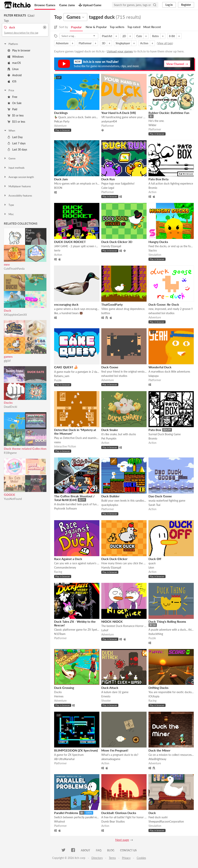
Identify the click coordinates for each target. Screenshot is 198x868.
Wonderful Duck (160, 367)
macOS (14, 63)
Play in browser (19, 50)
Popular (76, 27)
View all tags (165, 43)
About (85, 850)
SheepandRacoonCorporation (166, 821)
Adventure (62, 43)
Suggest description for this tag (21, 33)
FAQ (99, 850)
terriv (57, 250)
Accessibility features (18, 196)
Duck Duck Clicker (114, 559)
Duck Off (155, 559)
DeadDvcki (10, 407)
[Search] (155, 5)
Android (15, 75)
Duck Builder (110, 496)
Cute (139, 36)
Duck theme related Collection (25, 449)
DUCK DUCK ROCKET (70, 242)
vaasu (58, 442)
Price (9, 90)
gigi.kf (7, 361)
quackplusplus (110, 505)
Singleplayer (123, 43)
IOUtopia (154, 696)
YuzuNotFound (13, 499)
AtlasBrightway (157, 759)
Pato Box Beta (158, 179)
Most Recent (152, 27)
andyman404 (109, 121)
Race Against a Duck (68, 559)
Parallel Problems (66, 813)
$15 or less (16, 122)
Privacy (126, 858)
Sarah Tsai (154, 505)
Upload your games (120, 51)
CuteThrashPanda (14, 269)
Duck (8, 310)
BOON (58, 188)
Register (186, 5)
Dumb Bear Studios (113, 821)
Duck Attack (110, 688)
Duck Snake (110, 430)
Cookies (141, 858)
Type (9, 205)
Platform (11, 44)
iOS (12, 81)
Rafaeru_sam (62, 376)
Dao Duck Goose (160, 496)
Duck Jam (61, 179)
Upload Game (90, 5)
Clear (31, 15)
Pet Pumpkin (109, 438)
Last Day (15, 137)
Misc (9, 214)
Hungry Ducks (158, 242)
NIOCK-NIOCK (112, 621)
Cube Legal (108, 188)
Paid (12, 109)
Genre (10, 158)
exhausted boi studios (161, 313)
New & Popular (96, 27)
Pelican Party (62, 121)
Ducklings (61, 113)
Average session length (19, 177)
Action (144, 43)
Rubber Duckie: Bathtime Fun (169, 113)
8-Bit (172, 36)
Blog (111, 850)
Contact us (128, 850)
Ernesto (106, 696)
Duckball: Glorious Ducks (119, 813)
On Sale (15, 103)
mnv (7, 264)
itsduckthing (156, 634)
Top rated (134, 27)
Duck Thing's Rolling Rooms (167, 621)
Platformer (85, 43)
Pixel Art (107, 36)
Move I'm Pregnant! (115, 750)
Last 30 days (17, 149)
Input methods (14, 168)
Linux (13, 69)
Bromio (153, 188)
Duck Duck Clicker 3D (117, 242)
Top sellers (117, 27)
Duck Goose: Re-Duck (164, 304)
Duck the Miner (159, 750)
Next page (122, 840)
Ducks (8, 402)
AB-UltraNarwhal (64, 759)
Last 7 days (17, 143)
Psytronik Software (65, 508)
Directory (97, 858)
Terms (112, 858)
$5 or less (16, 115)
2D (124, 36)
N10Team (60, 634)
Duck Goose (110, 367)
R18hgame (10, 453)
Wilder (152, 125)
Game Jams (67, 5)
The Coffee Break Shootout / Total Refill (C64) (74, 498)
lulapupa (154, 376)
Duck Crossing (64, 688)
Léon (151, 567)
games (8, 356)
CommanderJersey (65, 567)
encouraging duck (66, 304)
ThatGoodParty (112, 304)
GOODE (10, 495)
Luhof (105, 630)
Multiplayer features (17, 186)
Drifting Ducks (158, 688)
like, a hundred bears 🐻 (68, 313)
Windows (16, 57)
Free (12, 97)
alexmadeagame (111, 759)
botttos (106, 313)
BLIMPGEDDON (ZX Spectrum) (76, 750)
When (9, 131)
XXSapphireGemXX (15, 315)
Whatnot (60, 821)
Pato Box (155, 430)
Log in (169, 5)
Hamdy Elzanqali (111, 246)
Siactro (153, 250)
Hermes (59, 696)
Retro (155, 36)
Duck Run (108, 179)
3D (104, 43)
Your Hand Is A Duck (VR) (119, 113)
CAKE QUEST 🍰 (66, 367)
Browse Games (45, 5)
